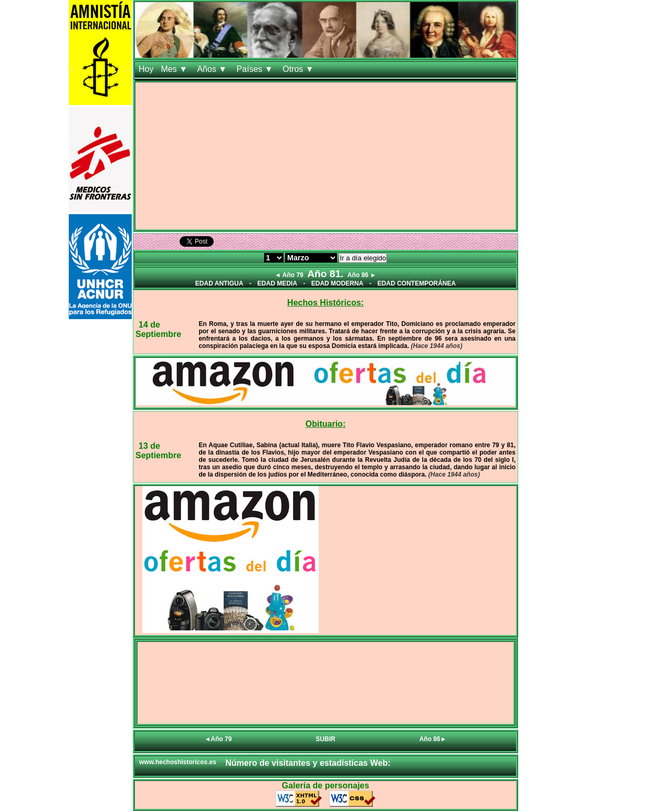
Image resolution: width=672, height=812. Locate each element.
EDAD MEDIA (277, 283)
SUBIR (325, 739)
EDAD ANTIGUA (219, 283)
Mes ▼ (175, 69)
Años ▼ (213, 69)
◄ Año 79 (289, 275)
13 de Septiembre (158, 451)
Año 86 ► (362, 275)
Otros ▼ (299, 69)
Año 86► (433, 739)
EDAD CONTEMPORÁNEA (417, 283)
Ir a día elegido (363, 258)
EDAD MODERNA (337, 283)
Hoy (146, 69)
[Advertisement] (325, 156)
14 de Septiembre (158, 329)
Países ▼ (256, 69)
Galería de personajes (325, 785)
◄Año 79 (218, 739)
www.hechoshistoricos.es (178, 762)
